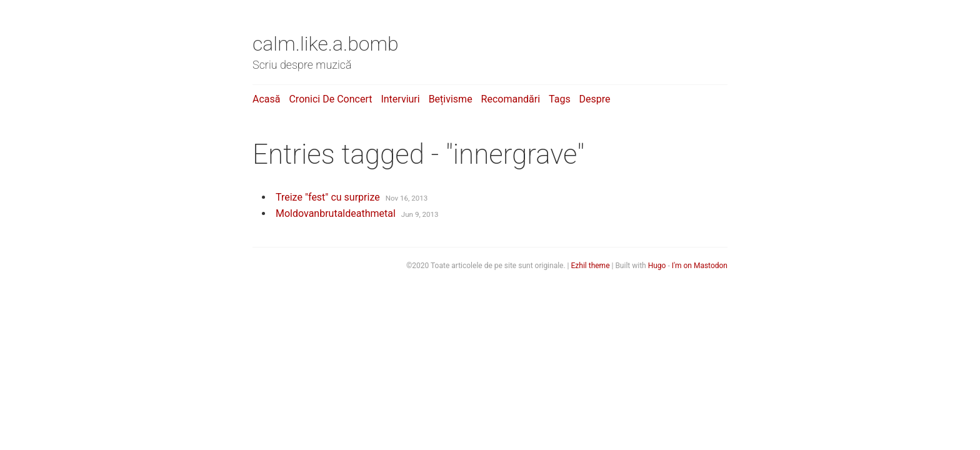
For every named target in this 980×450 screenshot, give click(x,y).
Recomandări (511, 99)
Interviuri (400, 99)
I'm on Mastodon (700, 266)
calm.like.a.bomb (326, 44)
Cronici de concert (330, 99)
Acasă (266, 99)
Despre (595, 99)
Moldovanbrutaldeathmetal (336, 213)
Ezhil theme (591, 266)
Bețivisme (451, 99)
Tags (560, 99)
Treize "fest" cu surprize (328, 197)
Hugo (657, 266)
